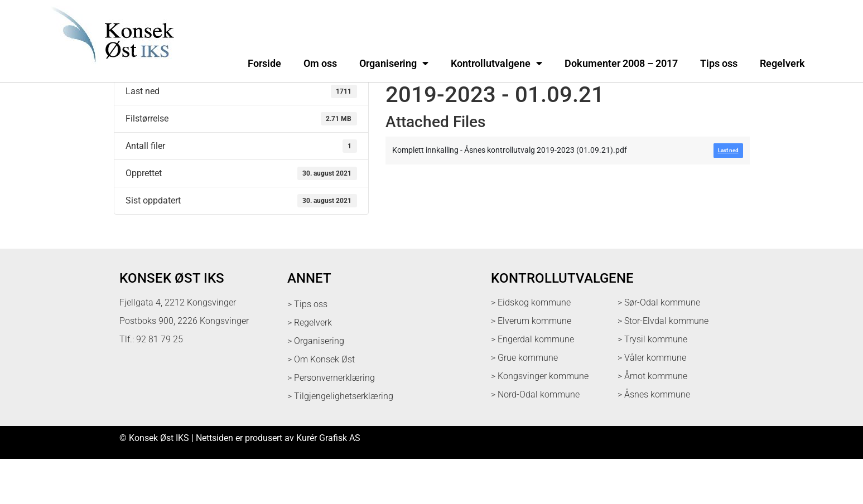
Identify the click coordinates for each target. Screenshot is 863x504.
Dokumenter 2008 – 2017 (621, 64)
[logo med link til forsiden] (110, 69)
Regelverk (782, 64)
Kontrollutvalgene (496, 64)
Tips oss (719, 64)
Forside (264, 64)
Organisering (394, 64)
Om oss (320, 64)
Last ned (131, 107)
